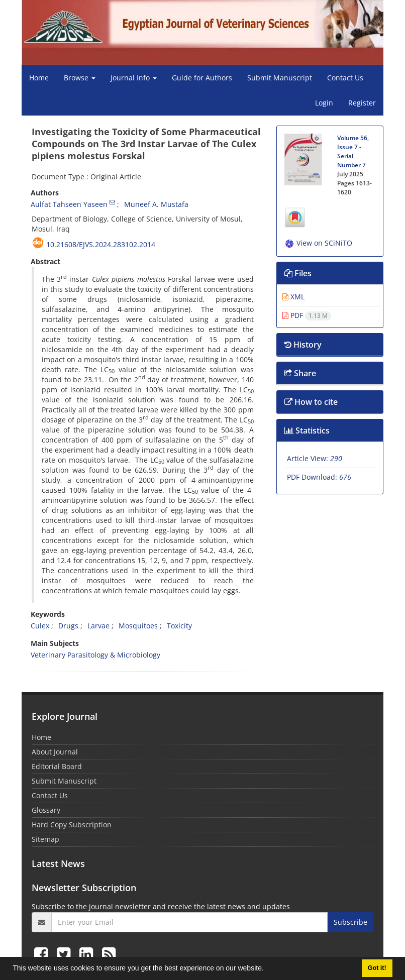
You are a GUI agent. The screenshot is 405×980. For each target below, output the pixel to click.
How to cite (311, 402)
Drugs (68, 626)
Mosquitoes (138, 626)
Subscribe (350, 922)
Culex (40, 626)
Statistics (307, 430)
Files (298, 273)
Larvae (98, 626)
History (303, 345)
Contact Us (345, 78)
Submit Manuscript (280, 78)
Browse (80, 78)
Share (300, 373)
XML (293, 297)
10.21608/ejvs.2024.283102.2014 (101, 244)
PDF (307, 315)
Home (39, 78)
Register (362, 103)
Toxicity (179, 626)
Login (324, 103)
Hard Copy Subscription (72, 825)
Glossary (46, 810)
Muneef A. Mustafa (156, 204)
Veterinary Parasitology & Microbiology (95, 655)
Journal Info (134, 78)
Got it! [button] (377, 968)
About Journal (55, 752)
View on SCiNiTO (318, 243)
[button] (267, 969)
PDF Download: (319, 477)
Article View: (315, 458)
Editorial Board (57, 766)
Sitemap (45, 839)
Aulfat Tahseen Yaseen (69, 204)
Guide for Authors (202, 78)
